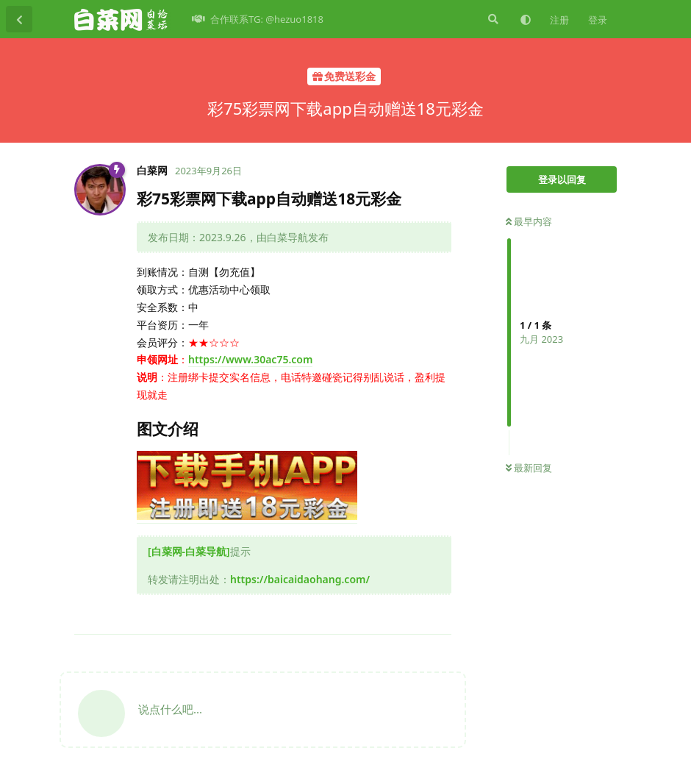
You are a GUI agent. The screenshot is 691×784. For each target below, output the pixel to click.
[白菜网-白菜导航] (189, 551)
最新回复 (529, 468)
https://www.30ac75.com (250, 359)
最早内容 (529, 221)
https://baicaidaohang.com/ (300, 579)
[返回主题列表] (19, 19)
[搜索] (492, 19)
